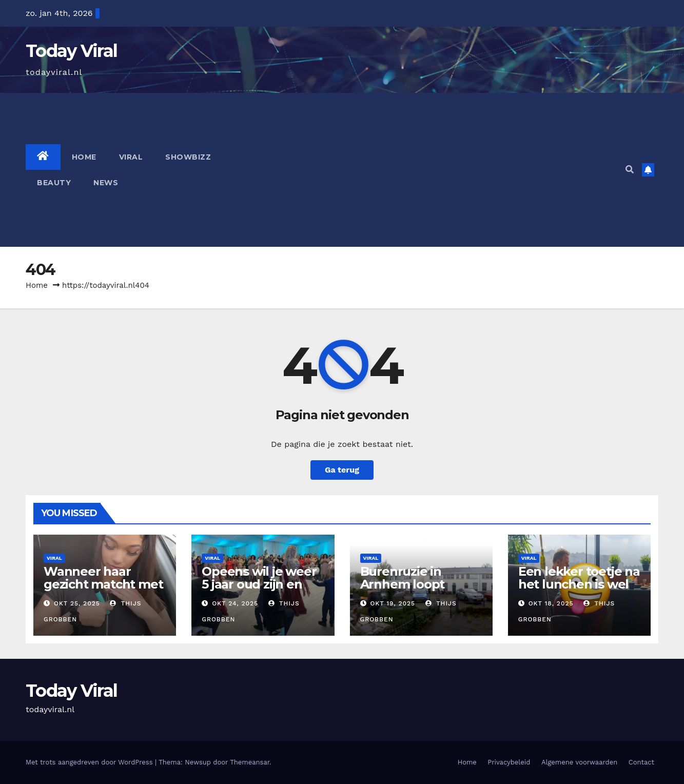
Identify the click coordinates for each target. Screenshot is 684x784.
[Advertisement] (421, 170)
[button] (630, 170)
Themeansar (250, 762)
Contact (641, 762)
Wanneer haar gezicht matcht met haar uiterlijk (103, 584)
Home (84, 157)
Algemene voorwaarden (579, 762)
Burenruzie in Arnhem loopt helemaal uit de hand (407, 591)
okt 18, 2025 (551, 603)
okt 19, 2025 (393, 603)
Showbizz (188, 157)
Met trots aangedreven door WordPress (90, 762)
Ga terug (342, 470)
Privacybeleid (509, 762)
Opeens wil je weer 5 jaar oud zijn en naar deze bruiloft (259, 584)
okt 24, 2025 (235, 603)
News (106, 183)
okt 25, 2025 (77, 603)
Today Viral (71, 51)
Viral (131, 157)
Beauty (54, 183)
